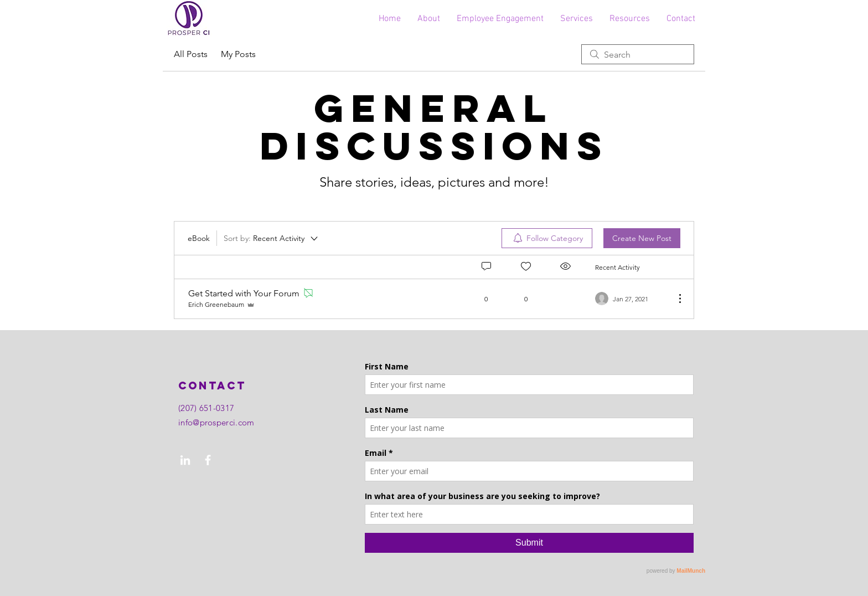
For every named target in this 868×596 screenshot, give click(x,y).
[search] (638, 54)
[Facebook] (208, 460)
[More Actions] (674, 299)
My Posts (238, 54)
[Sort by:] (272, 238)
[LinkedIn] (185, 460)
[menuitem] (547, 238)
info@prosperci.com (216, 422)
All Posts (191, 54)
